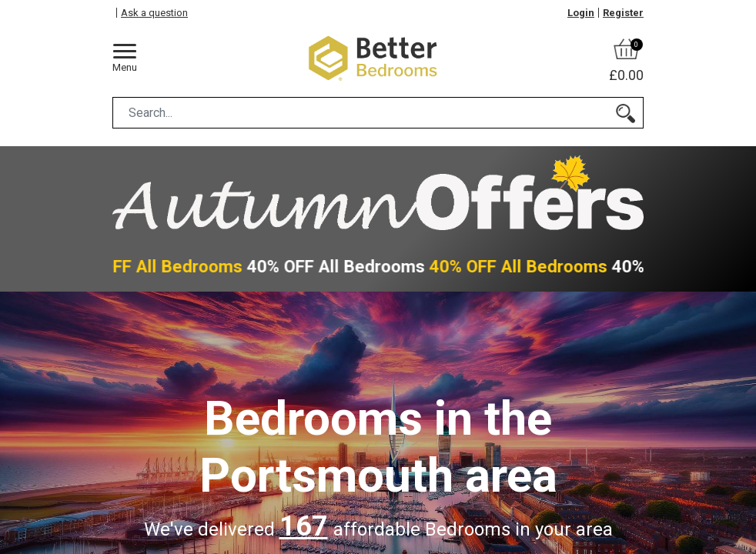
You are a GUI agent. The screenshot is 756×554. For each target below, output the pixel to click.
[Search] (626, 113)
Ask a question (154, 13)
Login (581, 13)
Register (623, 13)
